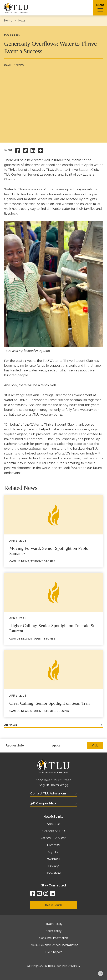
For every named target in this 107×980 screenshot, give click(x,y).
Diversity (53, 845)
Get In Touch (53, 905)
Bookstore (53, 873)
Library (53, 866)
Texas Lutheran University (64, 966)
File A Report (54, 952)
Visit (95, 746)
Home (8, 21)
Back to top (100, 973)
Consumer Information (54, 938)
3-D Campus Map (43, 803)
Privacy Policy (53, 924)
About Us (54, 824)
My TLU (54, 852)
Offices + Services (54, 838)
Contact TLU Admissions (48, 793)
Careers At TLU (54, 831)
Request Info (15, 746)
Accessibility (54, 931)
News (22, 21)
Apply (56, 746)
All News (11, 725)
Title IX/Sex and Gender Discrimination (54, 945)
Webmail (54, 859)
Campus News (14, 65)
